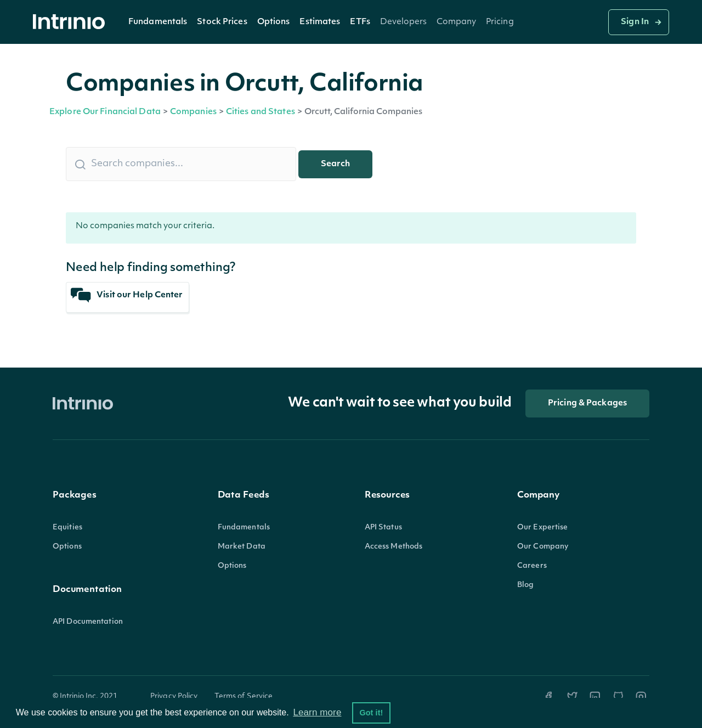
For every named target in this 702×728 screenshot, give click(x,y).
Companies (193, 112)
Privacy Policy (174, 696)
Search (335, 164)
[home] (72, 22)
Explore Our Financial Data (105, 112)
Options (274, 22)
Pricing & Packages (587, 403)
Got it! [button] (371, 713)
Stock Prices (222, 22)
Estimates (320, 22)
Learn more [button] (317, 712)
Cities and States (261, 112)
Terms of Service (244, 696)
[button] (158, 22)
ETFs (360, 22)
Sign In (635, 22)
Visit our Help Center (127, 295)
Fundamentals (158, 22)
